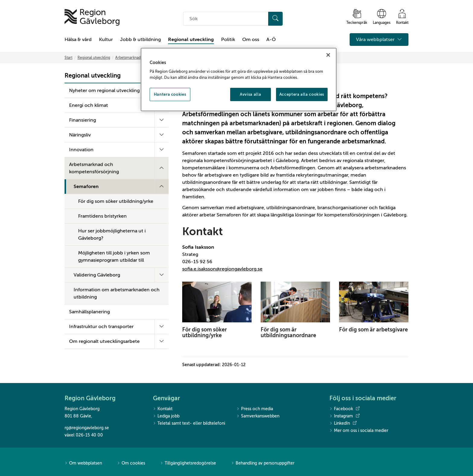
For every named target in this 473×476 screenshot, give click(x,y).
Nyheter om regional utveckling (104, 91)
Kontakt (163, 409)
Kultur (106, 40)
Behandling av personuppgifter (263, 463)
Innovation (81, 150)
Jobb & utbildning (140, 40)
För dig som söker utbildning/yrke (116, 201)
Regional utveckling (191, 40)
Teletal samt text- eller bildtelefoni (189, 424)
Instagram (344, 416)
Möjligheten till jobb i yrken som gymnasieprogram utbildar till (114, 257)
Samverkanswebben (258, 416)
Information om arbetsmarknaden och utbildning (117, 293)
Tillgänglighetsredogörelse (188, 463)
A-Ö (271, 40)
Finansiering (83, 120)
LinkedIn (343, 423)
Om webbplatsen (83, 463)
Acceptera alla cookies (302, 94)
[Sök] (275, 19)
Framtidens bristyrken (102, 216)
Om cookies (131, 463)
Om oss (251, 40)
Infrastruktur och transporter (101, 327)
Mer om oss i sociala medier (359, 431)
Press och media (255, 409)
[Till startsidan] (92, 17)
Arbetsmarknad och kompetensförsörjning (94, 168)
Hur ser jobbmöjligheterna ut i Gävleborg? (112, 235)
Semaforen (86, 187)
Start (68, 58)
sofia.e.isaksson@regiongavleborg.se (222, 269)
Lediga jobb (166, 416)
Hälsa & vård (78, 40)
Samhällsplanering (89, 312)
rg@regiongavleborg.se (87, 428)
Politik (228, 40)
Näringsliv (80, 135)
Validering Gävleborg (97, 275)
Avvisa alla (250, 94)
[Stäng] (328, 55)
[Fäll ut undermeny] (162, 120)
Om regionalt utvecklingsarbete (104, 341)
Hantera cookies (170, 94)
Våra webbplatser (379, 40)
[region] (239, 80)
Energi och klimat (89, 105)
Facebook (344, 409)
